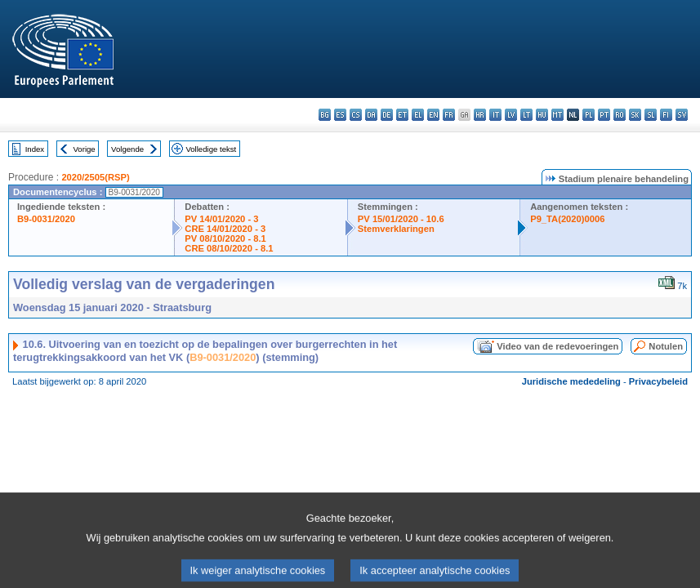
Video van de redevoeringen (557, 346)
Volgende (127, 149)
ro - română (620, 115)
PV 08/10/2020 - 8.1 (225, 238)
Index (35, 149)
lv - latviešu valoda (511, 115)
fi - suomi (666, 115)
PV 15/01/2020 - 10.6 (401, 219)
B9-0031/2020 (46, 219)
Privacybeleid (658, 381)
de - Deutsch (387, 115)
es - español (340, 115)
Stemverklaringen (396, 229)
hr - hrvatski (480, 115)
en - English (433, 115)
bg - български (325, 115)
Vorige (85, 149)
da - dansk (371, 115)
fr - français (449, 115)
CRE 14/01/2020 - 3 (225, 229)
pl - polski (589, 115)
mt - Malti (557, 115)
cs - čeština (356, 115)
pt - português (604, 115)
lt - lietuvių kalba (526, 115)
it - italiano (495, 115)
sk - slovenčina (635, 115)
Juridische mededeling (571, 381)
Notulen (666, 346)
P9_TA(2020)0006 (567, 219)
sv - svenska (682, 115)
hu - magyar (542, 115)
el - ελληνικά (418, 115)
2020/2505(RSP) (95, 177)
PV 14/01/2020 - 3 (221, 219)
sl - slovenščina (651, 115)
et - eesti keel (402, 115)
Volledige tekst (211, 149)
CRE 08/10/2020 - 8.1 (229, 248)
